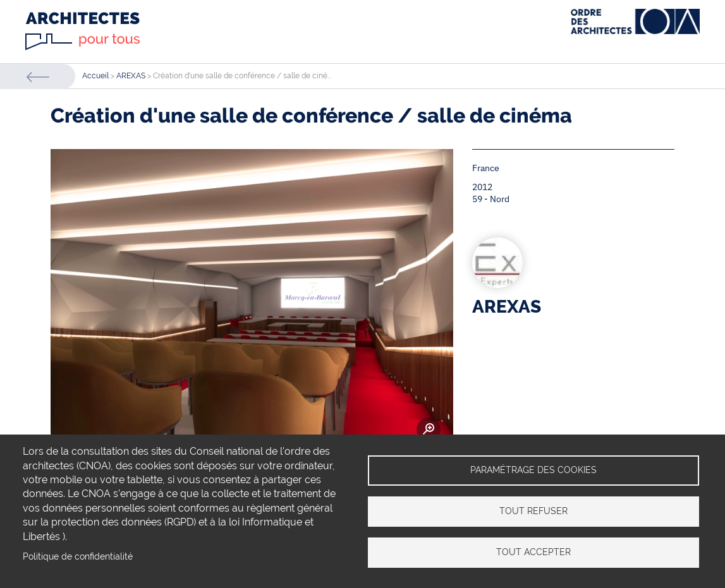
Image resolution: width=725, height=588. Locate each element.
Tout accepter (533, 552)
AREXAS (131, 76)
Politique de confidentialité (78, 556)
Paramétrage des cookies (533, 470)
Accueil (95, 76)
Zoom (429, 429)
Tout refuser (533, 511)
